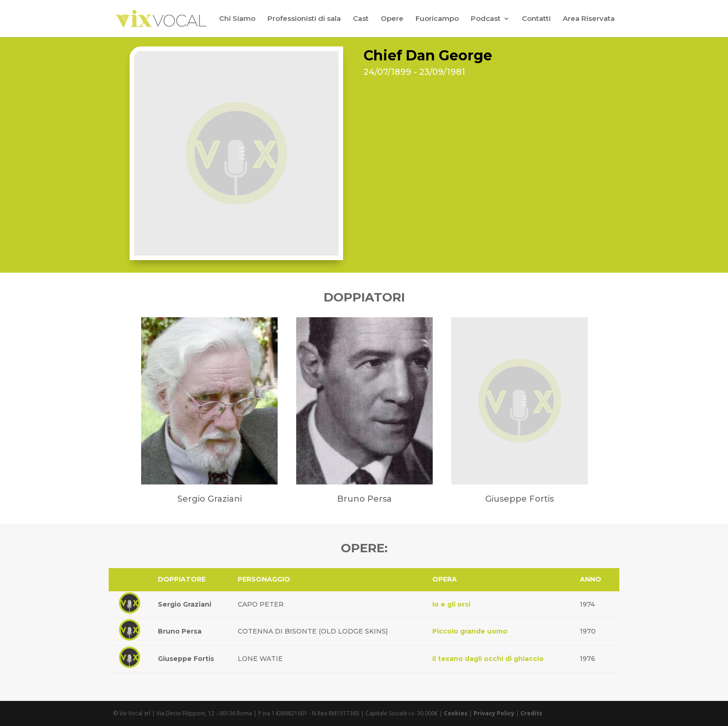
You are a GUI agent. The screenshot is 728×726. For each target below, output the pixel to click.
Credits (531, 713)
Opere (392, 19)
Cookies (456, 713)
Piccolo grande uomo (470, 631)
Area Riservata (589, 19)
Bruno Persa (180, 631)
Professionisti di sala (304, 19)
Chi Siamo (237, 19)
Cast (361, 19)
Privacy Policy (494, 713)
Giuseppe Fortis (186, 659)
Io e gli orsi (451, 604)
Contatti (536, 19)
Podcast (486, 19)
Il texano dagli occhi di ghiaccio (488, 659)
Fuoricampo (437, 19)
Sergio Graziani (185, 604)
